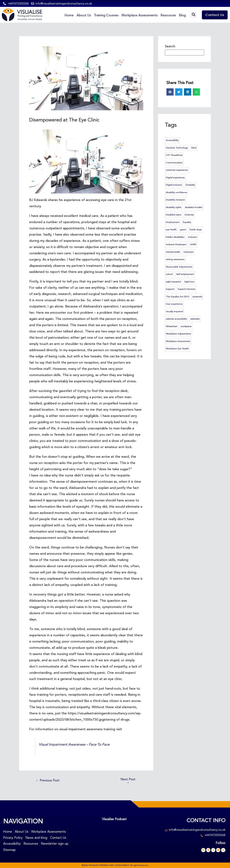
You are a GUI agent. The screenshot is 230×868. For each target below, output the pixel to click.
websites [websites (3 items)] (195, 319)
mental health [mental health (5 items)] (173, 252)
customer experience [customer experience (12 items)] (177, 170)
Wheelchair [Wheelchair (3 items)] (172, 326)
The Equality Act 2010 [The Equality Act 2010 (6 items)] (177, 297)
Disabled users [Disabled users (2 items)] (174, 215)
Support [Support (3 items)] (170, 289)
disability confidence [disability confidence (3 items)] (176, 192)
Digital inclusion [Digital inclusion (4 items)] (174, 185)
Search (170, 46)
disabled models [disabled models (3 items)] (194, 207)
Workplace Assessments (139, 15)
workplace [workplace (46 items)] (186, 326)
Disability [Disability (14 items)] (190, 185)
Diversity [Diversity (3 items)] (189, 215)
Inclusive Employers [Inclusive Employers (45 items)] (176, 244)
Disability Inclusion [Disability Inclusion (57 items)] (175, 200)
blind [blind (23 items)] (194, 148)
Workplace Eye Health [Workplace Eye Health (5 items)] (177, 349)
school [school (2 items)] (169, 274)
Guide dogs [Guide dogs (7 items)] (196, 229)
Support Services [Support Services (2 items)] (187, 289)
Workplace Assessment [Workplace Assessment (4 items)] (178, 341)
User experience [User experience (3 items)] (174, 304)
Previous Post (48, 780)
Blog (182, 15)
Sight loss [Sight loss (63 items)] (189, 282)
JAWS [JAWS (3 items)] (193, 244)
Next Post (128, 781)
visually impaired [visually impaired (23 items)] (174, 311)
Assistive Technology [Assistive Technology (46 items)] (177, 148)
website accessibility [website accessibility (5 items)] (176, 319)
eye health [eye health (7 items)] (171, 229)
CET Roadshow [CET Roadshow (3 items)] (174, 155)
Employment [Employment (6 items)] (172, 222)
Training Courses (105, 15)
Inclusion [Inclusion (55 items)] (193, 237)
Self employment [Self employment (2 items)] (185, 274)
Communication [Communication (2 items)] (174, 163)
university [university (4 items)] (197, 297)
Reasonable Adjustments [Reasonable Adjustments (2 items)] (179, 267)
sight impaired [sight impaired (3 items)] (173, 282)
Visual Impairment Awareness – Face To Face (76, 744)
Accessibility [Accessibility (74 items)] (172, 140)
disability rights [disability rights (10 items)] (174, 207)
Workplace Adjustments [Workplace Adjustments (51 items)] (178, 334)
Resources (168, 15)
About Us (82, 15)
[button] (194, 15)
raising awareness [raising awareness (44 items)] (175, 259)
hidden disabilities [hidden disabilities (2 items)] (175, 237)
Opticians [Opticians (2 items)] (189, 252)
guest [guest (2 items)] (183, 229)
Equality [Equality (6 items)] (187, 222)
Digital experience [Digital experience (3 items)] (175, 177)
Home (67, 15)
